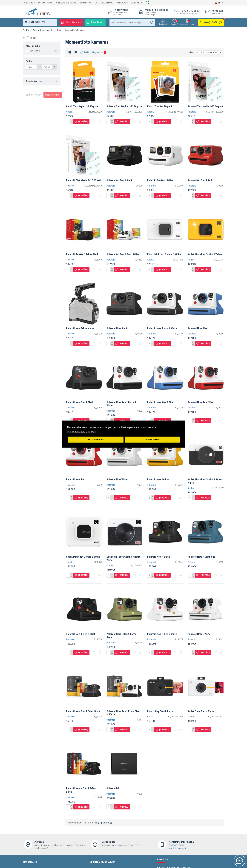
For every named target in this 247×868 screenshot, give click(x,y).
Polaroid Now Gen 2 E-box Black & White (124, 713)
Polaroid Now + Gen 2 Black (81, 634)
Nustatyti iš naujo (33, 95)
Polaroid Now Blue (197, 328)
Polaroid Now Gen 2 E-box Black (83, 711)
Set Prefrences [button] (96, 440)
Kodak (69, 112)
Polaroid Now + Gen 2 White (162, 634)
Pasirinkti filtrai (53, 95)
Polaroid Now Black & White (162, 328)
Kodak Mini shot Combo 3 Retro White (123, 558)
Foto (59, 30)
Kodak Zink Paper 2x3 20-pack (82, 106)
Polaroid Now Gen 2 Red (201, 402)
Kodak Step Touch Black (160, 711)
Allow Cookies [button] (152, 440)
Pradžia (26, 30)
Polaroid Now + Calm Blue (201, 557)
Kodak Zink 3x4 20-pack (160, 106)
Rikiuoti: (192, 52)
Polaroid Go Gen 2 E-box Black (82, 254)
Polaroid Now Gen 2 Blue (160, 402)
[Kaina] (31, 67)
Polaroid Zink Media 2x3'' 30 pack (205, 106)
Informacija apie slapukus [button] (82, 432)
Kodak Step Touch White (201, 711)
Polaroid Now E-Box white (80, 328)
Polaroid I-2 (113, 788)
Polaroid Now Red (76, 479)
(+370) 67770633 (176, 845)
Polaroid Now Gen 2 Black (80, 402)
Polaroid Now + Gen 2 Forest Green (122, 636)
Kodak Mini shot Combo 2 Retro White (205, 481)
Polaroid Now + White (199, 634)
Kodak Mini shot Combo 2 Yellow (205, 254)
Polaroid (111, 112)
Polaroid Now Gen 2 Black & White (121, 404)
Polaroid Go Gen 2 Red (200, 180)
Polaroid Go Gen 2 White (160, 180)
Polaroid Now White (117, 479)
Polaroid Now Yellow (158, 479)
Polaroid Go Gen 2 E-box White (123, 254)
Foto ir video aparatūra (43, 30)
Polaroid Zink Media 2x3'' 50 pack (84, 180)
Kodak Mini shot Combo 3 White (83, 557)
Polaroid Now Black (117, 328)
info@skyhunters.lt (177, 848)
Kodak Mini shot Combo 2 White (164, 254)
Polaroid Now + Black (158, 557)
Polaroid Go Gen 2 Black (119, 180)
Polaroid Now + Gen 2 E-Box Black (81, 790)
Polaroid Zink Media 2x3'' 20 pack (124, 106)
